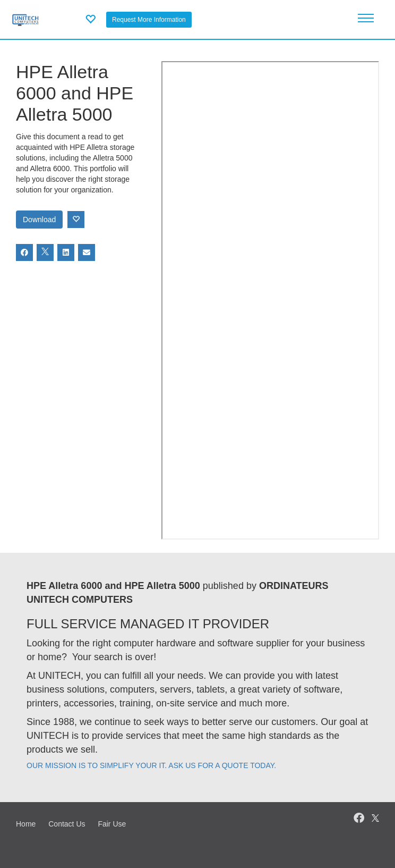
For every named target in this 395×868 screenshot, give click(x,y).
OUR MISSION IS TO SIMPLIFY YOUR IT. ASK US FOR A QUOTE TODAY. (151, 765)
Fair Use (112, 824)
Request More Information (149, 20)
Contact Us (67, 824)
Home (26, 824)
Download (39, 220)
